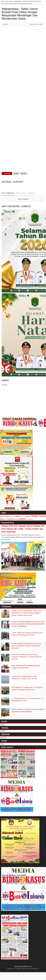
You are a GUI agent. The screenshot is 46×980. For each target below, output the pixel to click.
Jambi (17, 516)
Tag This (7, 173)
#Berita (16, 173)
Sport (5, 519)
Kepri (22, 516)
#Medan (24, 173)
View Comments (23, 199)
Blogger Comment (26, 193)
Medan (35, 516)
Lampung (27, 516)
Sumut (22, 519)
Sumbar (10, 519)
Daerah (8, 516)
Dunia (13, 516)
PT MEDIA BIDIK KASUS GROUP (26, 969)
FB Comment (8, 193)
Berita (6, 24)
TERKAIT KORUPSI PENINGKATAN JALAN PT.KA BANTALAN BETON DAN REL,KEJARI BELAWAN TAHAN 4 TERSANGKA (28, 624)
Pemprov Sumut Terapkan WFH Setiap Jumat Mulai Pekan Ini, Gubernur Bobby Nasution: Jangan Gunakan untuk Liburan (27, 613)
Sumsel (16, 519)
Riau (2, 519)
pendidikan (30, 519)
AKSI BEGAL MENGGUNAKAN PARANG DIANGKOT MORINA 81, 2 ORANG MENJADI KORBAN (27, 657)
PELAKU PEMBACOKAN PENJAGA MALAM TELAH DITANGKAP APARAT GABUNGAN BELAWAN (26, 646)
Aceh (2, 516)
